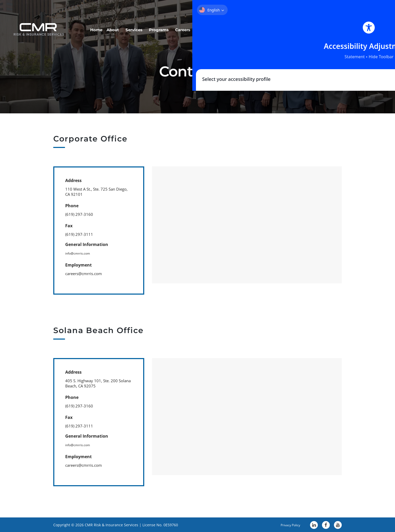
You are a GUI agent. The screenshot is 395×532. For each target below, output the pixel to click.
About (149, 25)
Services (175, 25)
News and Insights (268, 25)
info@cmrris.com (81, 253)
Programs (203, 25)
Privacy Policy (285, 524)
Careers (231, 25)
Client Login (309, 25)
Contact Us (343, 25)
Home (127, 25)
